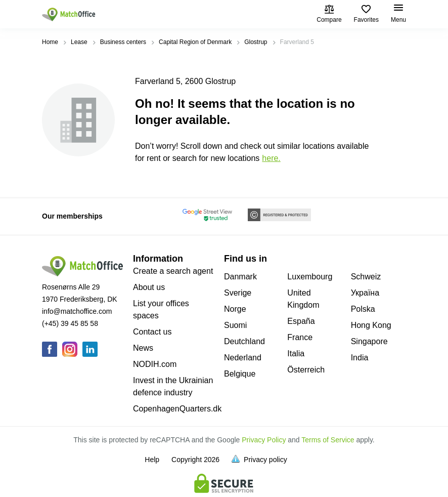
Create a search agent (173, 271)
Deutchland (244, 341)
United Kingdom (303, 299)
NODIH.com (155, 364)
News (143, 348)
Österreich (306, 370)
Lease (79, 42)
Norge (235, 309)
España (301, 321)
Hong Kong (371, 325)
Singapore (369, 341)
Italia (296, 354)
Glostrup (256, 42)
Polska (363, 309)
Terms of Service (328, 440)
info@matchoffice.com (77, 311)
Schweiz (366, 277)
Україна (365, 293)
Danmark (240, 277)
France (300, 337)
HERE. (271, 158)
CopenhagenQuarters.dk (177, 409)
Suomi (235, 325)
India (360, 358)
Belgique (240, 374)
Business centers (123, 42)
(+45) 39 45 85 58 (70, 323)
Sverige (238, 293)
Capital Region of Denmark (195, 42)
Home (50, 42)
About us (149, 287)
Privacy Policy (264, 440)
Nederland (243, 358)
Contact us (152, 332)
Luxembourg (310, 277)
